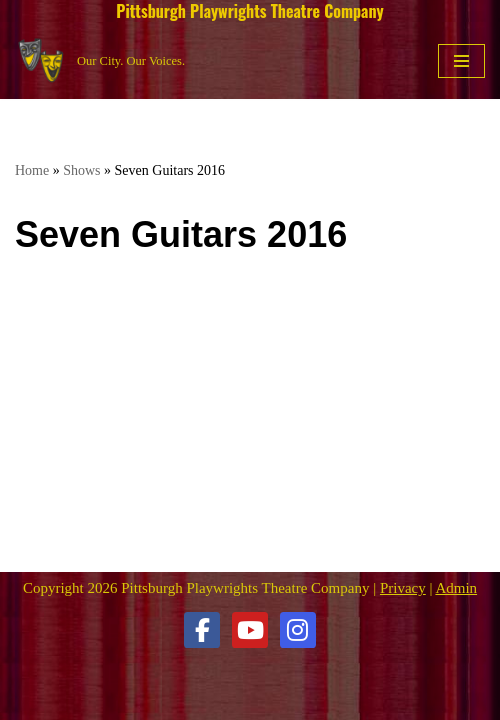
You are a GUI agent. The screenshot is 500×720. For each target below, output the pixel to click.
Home (32, 170)
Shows (81, 170)
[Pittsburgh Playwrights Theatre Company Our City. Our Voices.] (100, 60)
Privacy (403, 588)
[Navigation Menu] (461, 61)
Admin (456, 588)
